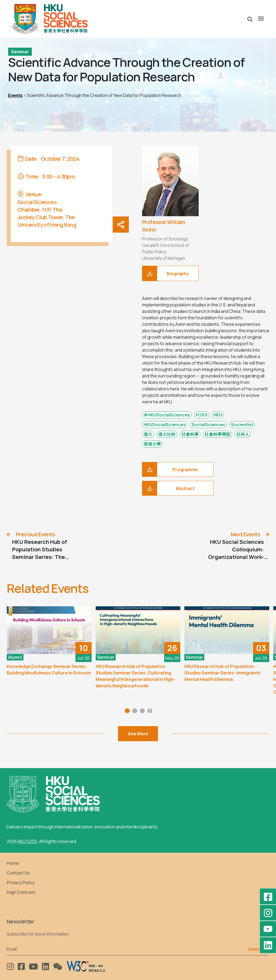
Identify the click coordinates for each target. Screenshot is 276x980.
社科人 (243, 434)
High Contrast (21, 892)
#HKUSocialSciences (167, 415)
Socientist (242, 425)
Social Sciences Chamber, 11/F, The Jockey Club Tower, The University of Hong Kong (47, 213)
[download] (170, 273)
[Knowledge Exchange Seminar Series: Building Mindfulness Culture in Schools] (49, 630)
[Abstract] (178, 488)
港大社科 (167, 434)
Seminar (20, 52)
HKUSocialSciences (165, 425)
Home (13, 863)
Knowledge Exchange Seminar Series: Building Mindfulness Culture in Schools (49, 670)
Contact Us (18, 873)
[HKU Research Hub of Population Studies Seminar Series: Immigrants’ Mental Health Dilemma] (227, 630)
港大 (148, 434)
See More (138, 734)
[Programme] (178, 469)
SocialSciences (208, 425)
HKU (218, 415)
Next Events (245, 534)
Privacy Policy (21, 883)
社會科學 (190, 434)
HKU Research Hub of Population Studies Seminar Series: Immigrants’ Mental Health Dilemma (223, 673)
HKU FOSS (27, 841)
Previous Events (35, 534)
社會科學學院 (218, 434)
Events (15, 95)
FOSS (202, 415)
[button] (250, 19)
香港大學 (152, 444)
